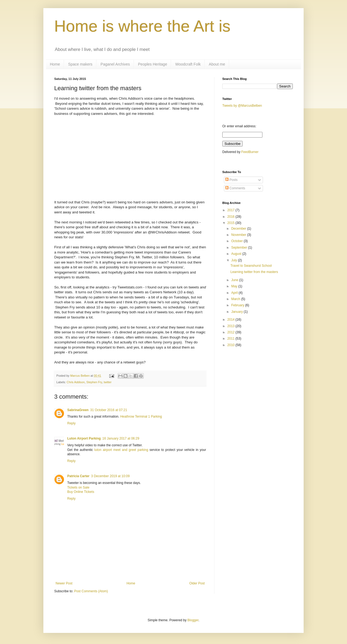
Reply (71, 423)
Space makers (80, 64)
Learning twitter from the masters (254, 272)
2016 (232, 217)
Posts (231, 180)
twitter (107, 382)
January (237, 312)
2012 (232, 332)
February (238, 305)
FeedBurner (250, 152)
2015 (232, 223)
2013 (232, 326)
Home (55, 64)
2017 (232, 210)
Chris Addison (76, 382)
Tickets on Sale (78, 487)
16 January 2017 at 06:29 (121, 438)
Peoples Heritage (152, 64)
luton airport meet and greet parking (121, 450)
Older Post (197, 583)
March (236, 299)
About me (217, 64)
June (235, 280)
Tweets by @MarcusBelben (242, 106)
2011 (232, 339)
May (235, 286)
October (237, 241)
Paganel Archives (115, 64)
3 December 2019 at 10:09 (110, 476)
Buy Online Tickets (81, 492)
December (239, 229)
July (235, 260)
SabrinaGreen (78, 410)
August (237, 254)
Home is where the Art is (142, 26)
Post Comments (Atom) (91, 591)
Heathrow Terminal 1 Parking (141, 417)
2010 (232, 345)
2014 (232, 320)
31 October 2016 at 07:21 (109, 410)
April (235, 293)
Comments (235, 188)
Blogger (193, 620)
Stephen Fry (94, 382)
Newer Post (64, 583)
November (239, 235)
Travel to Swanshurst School (251, 266)
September (240, 248)
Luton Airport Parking (84, 438)
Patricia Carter (78, 476)
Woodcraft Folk (188, 64)
